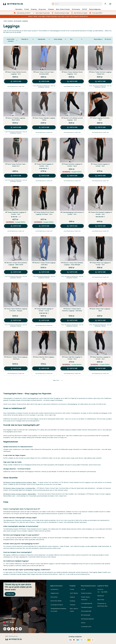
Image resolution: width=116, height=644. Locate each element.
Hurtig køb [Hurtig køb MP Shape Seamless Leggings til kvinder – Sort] (100, 368)
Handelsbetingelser (87, 607)
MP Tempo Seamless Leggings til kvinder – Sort (16, 213)
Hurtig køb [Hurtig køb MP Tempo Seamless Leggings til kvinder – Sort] (16, 226)
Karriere (83, 623)
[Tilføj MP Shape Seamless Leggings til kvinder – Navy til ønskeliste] (82, 140)
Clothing (10, 21)
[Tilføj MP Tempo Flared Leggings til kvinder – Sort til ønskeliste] (54, 140)
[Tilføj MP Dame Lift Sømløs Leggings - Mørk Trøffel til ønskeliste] (26, 94)
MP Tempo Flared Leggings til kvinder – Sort (44, 165)
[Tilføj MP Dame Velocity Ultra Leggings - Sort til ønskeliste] (54, 333)
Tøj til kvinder (18, 21)
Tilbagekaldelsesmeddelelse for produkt (58, 610)
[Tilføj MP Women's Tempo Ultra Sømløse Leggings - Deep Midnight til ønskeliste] (82, 239)
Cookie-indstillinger (10, 618)
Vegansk (72, 597)
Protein (27, 9)
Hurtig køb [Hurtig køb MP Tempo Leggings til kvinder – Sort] (100, 127)
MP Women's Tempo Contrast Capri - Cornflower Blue (19, 488)
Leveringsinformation (57, 605)
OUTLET (85, 9)
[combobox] (77, 4)
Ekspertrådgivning (95, 9)
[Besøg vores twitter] (20, 629)
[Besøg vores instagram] (5, 629)
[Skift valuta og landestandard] (23, 622)
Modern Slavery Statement (85, 598)
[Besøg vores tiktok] (13, 629)
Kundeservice (54, 589)
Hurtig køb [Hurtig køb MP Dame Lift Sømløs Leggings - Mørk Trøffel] (16, 127)
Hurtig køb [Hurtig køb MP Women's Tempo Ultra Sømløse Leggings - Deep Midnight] (72, 272)
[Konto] (105, 4)
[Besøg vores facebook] (9, 629)
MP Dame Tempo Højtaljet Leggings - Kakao (44, 119)
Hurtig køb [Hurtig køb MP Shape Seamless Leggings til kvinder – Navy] (72, 176)
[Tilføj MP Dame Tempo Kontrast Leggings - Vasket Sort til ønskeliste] (110, 48)
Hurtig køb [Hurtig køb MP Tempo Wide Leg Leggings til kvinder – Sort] (100, 272)
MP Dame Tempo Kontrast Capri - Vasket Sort (16, 165)
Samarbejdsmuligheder (88, 619)
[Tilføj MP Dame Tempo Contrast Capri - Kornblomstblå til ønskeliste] (54, 48)
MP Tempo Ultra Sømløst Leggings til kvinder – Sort (100, 213)
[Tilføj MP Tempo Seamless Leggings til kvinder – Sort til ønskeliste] (26, 188)
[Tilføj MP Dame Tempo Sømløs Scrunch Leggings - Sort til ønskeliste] (26, 48)
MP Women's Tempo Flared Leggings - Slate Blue (44, 264)
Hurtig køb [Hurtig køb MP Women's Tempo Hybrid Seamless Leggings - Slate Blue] (72, 320)
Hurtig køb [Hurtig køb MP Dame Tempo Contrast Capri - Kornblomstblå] (44, 81)
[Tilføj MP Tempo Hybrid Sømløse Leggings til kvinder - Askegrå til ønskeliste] (26, 285)
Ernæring (34, 9)
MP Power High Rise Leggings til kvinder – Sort (72, 358)
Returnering (54, 597)
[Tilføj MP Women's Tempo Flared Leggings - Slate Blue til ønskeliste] (54, 239)
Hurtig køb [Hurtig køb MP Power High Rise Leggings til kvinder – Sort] (72, 368)
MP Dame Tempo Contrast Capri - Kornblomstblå (44, 73)
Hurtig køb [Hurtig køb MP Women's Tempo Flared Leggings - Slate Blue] (44, 272)
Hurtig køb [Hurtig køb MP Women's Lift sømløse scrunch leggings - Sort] (72, 127)
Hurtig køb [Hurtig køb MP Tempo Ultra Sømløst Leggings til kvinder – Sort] (100, 226)
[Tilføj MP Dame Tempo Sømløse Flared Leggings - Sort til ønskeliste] (82, 48)
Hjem (5, 21)
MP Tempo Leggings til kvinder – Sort (100, 119)
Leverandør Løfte (86, 627)
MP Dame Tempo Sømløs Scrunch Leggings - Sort (16, 73)
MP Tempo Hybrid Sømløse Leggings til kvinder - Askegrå (16, 310)
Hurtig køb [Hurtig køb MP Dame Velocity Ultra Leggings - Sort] (44, 368)
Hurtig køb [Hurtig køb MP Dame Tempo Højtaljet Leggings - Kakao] (44, 127)
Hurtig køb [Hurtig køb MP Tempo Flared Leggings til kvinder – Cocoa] (44, 320)
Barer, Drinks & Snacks (63, 9)
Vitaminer (51, 9)
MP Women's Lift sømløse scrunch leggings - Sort (72, 119)
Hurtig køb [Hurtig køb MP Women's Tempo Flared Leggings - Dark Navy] (16, 368)
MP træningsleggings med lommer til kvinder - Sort (72, 213)
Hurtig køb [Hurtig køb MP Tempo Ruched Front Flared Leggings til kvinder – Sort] (44, 226)
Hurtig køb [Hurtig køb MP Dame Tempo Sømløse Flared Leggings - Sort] (72, 81)
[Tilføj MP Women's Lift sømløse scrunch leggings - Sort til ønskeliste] (82, 94)
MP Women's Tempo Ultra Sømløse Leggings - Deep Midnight (72, 264)
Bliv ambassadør (86, 615)
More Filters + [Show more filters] (98, 39)
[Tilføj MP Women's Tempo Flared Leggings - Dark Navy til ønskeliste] (26, 333)
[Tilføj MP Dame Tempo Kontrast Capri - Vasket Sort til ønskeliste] (26, 140)
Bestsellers (19, 9)
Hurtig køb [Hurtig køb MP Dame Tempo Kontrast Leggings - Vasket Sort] (100, 81)
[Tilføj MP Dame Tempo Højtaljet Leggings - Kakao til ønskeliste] (54, 94)
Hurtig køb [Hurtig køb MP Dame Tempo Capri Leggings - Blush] (100, 320)
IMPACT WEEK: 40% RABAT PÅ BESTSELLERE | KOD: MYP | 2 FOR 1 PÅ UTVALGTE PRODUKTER (58, 16)
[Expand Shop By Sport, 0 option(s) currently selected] (28, 39)
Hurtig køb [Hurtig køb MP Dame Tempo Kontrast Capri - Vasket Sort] (16, 176)
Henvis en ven (103, 591)
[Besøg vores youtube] (16, 629)
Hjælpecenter (55, 593)
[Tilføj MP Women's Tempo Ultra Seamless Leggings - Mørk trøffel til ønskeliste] (26, 239)
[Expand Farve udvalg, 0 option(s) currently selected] (60, 39)
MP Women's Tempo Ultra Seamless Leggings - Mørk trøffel (16, 264)
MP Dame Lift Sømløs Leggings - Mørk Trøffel (16, 119)
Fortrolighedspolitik (87, 603)
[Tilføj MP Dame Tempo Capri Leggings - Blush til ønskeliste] (110, 285)
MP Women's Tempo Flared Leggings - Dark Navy (16, 358)
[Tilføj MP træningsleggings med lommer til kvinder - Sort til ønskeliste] (82, 188)
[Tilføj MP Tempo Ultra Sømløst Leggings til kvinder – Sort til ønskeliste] (110, 188)
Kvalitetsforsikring (86, 593)
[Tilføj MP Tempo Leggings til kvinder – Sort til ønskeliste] (110, 94)
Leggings (25, 21)
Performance (76, 9)
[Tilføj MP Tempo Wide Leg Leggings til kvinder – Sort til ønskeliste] (110, 239)
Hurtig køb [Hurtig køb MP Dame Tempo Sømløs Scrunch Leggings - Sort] (16, 81)
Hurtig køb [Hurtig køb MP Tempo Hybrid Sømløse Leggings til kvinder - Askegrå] (16, 320)
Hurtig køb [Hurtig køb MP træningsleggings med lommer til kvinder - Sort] (72, 226)
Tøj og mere (42, 9)
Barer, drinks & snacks (74, 610)
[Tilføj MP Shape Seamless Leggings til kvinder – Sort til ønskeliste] (110, 333)
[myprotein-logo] (13, 4)
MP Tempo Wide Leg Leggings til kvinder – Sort (100, 264)
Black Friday (101, 600)
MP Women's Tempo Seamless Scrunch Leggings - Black (20, 482)
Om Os (83, 589)
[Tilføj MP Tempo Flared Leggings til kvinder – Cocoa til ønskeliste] (54, 285)
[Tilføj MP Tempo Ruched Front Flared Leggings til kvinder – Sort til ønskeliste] (54, 188)
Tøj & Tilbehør (74, 593)
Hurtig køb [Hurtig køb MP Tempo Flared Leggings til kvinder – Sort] (44, 176)
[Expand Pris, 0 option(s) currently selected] (76, 39)
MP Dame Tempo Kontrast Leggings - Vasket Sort (100, 73)
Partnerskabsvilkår (86, 611)
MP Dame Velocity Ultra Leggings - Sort (44, 358)
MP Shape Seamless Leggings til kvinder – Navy (72, 165)
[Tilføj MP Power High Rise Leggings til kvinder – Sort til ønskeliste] (82, 333)
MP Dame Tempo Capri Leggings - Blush (100, 310)
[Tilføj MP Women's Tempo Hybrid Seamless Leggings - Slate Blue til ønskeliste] (82, 285)
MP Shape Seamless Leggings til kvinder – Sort (100, 358)
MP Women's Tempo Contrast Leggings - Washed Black (20, 494)
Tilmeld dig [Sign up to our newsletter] (10, 594)
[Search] (53, 4)
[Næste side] (62, 380)
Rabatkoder (101, 596)
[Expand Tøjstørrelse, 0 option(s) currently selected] (44, 39)
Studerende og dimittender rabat (102, 605)
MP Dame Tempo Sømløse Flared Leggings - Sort (72, 73)
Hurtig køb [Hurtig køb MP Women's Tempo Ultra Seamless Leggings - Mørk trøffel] (16, 272)
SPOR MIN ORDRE (56, 601)
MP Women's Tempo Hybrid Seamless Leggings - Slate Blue (72, 310)
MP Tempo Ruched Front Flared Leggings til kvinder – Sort (44, 213)
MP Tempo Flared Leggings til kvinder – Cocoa (44, 310)
